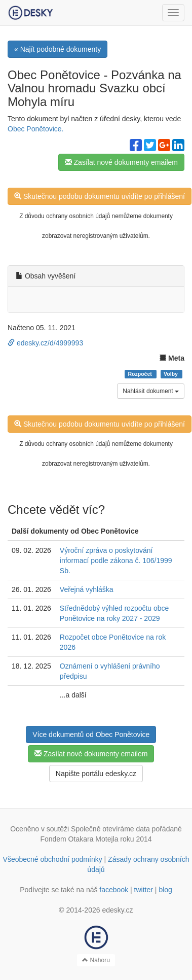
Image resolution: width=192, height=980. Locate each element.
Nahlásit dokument (151, 391)
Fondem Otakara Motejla (79, 839)
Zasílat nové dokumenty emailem (121, 162)
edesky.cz (117, 910)
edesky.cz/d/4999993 (45, 343)
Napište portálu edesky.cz (96, 774)
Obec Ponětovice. (36, 129)
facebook (114, 890)
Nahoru (96, 960)
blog (165, 890)
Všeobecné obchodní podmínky (53, 859)
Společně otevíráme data (110, 829)
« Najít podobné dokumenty (57, 49)
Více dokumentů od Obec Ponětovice (91, 734)
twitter (144, 890)
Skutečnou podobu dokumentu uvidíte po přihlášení (100, 196)
